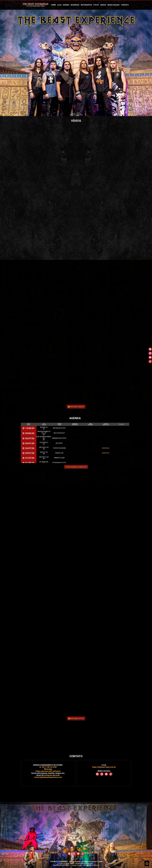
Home (53, 5)
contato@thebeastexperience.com (48, 752)
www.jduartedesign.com (91, 865)
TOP (147, 863)
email (57, 750)
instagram (48, 750)
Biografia (75, 5)
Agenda (66, 5)
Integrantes (86, 5)
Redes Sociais (114, 5)
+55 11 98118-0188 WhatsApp (48, 744)
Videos (103, 5)
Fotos (96, 5)
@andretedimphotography (84, 863)
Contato (125, 5)
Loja (59, 5)
